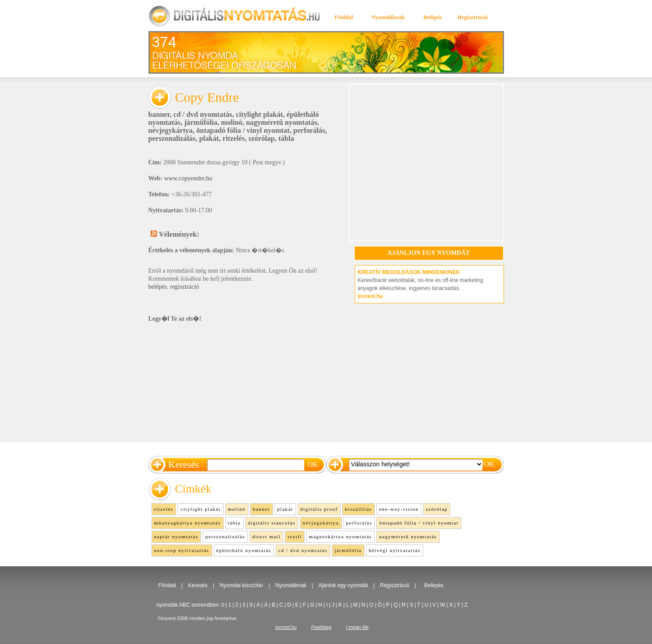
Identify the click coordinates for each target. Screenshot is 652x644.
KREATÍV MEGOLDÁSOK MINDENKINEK (409, 272)
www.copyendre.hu (188, 178)
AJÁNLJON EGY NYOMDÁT (429, 253)
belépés (158, 287)
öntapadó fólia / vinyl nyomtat (243, 130)
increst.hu (370, 296)
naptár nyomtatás (176, 537)
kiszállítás (358, 509)
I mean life (358, 627)
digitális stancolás (272, 523)
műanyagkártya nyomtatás (188, 523)
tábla (286, 138)
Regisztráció (473, 17)
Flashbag (321, 627)
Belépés (433, 17)
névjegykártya (171, 130)
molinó (232, 122)
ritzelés (234, 138)
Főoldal (344, 17)
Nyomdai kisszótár (241, 585)
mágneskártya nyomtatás (340, 537)
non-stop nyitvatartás (182, 550)
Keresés (198, 585)
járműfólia (201, 122)
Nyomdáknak (388, 17)
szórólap (262, 138)
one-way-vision (399, 509)
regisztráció (184, 287)
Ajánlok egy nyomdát (343, 585)
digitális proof (319, 509)
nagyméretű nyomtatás (281, 122)
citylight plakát (260, 114)
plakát (209, 138)
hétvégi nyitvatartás (395, 550)
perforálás (309, 130)
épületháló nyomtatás (244, 550)
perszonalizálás (172, 138)
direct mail (267, 537)
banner (159, 114)
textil (295, 537)
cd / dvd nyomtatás (203, 114)
